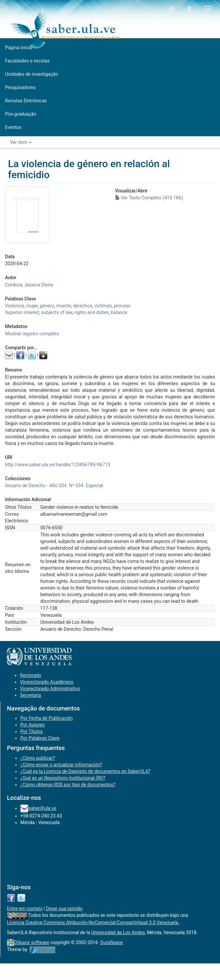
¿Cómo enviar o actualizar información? (61, 765)
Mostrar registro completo (32, 334)
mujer (32, 306)
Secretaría (30, 695)
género (47, 306)
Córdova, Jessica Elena (29, 285)
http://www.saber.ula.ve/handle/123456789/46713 (58, 465)
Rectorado (31, 675)
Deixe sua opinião (64, 909)
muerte (64, 306)
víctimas (103, 306)
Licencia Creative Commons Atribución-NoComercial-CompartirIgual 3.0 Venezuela (93, 923)
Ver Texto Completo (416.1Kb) (149, 198)
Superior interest (22, 312)
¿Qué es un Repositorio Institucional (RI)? (63, 778)
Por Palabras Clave (40, 738)
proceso (122, 306)
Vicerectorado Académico (47, 682)
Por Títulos (31, 731)
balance (119, 312)
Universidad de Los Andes (118, 932)
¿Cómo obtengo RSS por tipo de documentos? (68, 785)
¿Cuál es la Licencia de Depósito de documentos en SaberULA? (85, 771)
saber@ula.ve (42, 808)
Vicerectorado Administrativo (50, 689)
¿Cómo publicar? (38, 758)
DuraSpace (111, 942)
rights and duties (92, 312)
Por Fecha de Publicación (47, 718)
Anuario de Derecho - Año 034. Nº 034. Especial (54, 486)
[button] (172, 8)
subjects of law (57, 312)
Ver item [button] (21, 142)
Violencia (14, 306)
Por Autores (32, 725)
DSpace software (32, 942)
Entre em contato (25, 909)
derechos (83, 306)
